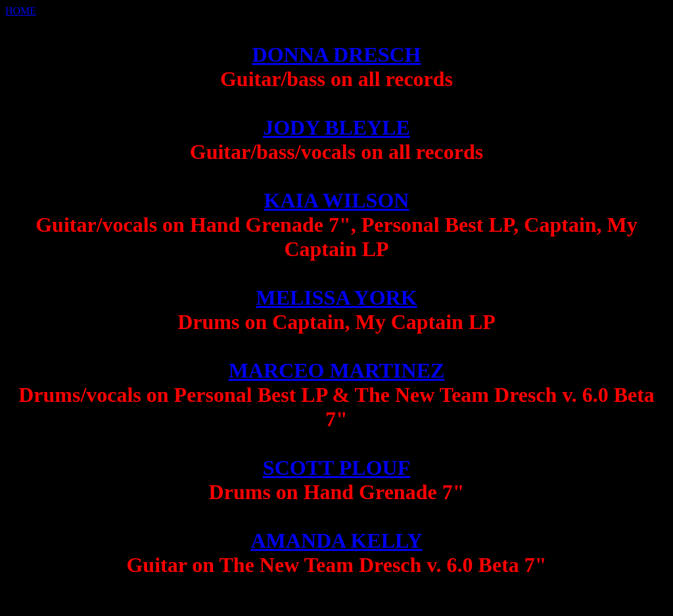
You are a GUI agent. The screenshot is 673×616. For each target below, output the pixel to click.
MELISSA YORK (336, 297)
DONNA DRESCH (337, 55)
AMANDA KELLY (336, 540)
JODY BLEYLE (336, 127)
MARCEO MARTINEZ (337, 370)
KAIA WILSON (337, 200)
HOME (21, 11)
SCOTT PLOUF (336, 468)
